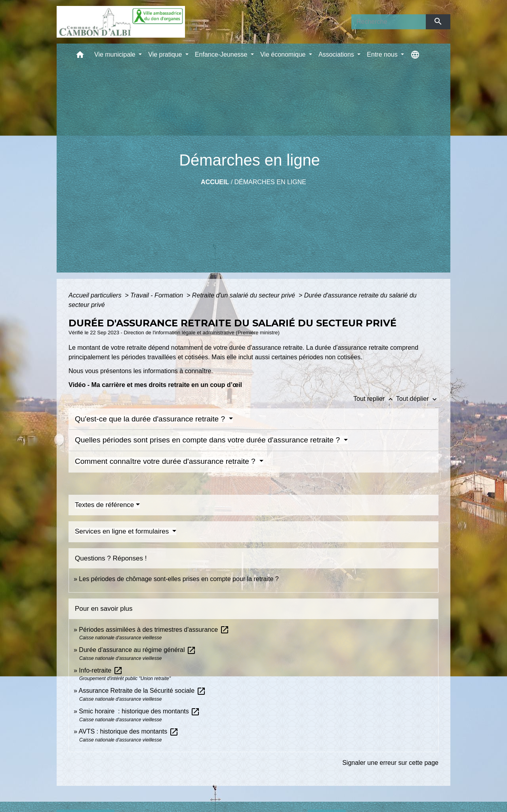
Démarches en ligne (270, 182)
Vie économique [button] (284, 54)
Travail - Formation (158, 295)
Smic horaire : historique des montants (139, 711)
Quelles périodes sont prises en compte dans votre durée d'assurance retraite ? (208, 440)
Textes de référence (104, 505)
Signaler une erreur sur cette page (390, 763)
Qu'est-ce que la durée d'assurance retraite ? (151, 419)
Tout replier (375, 399)
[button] (80, 56)
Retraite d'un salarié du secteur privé (245, 295)
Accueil (215, 182)
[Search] (389, 22)
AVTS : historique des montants (128, 731)
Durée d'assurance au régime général (137, 650)
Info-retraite (101, 670)
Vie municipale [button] (116, 54)
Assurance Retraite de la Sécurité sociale (142, 691)
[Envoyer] (438, 22)
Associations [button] (337, 54)
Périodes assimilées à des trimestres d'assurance (154, 630)
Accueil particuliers (96, 295)
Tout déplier (417, 399)
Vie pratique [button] (166, 54)
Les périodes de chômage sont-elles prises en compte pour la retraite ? (179, 579)
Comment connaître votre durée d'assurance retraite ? (166, 461)
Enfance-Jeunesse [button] (222, 54)
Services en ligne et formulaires (123, 531)
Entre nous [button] (383, 54)
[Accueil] (121, 22)
